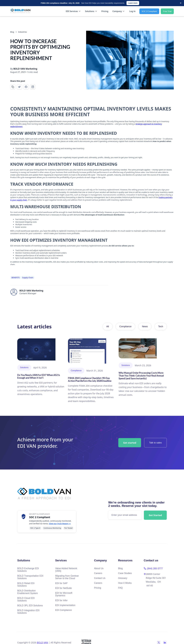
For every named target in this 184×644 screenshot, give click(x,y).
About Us (99, 568)
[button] (73, 11)
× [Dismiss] (181, 3)
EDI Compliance (64, 610)
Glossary (123, 578)
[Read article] (41, 367)
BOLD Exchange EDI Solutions (28, 570)
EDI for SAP (61, 583)
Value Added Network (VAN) (66, 570)
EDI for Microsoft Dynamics (64, 594)
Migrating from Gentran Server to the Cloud (67, 577)
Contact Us (100, 578)
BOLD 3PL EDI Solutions (30, 605)
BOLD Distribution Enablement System (28, 592)
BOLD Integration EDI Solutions (28, 612)
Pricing (105, 11)
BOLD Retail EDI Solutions (26, 585)
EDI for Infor (61, 600)
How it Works (125, 583)
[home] (21, 11)
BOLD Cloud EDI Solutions (26, 599)
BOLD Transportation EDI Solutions (30, 577)
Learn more (133, 3)
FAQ (120, 588)
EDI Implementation (65, 605)
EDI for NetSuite (64, 588)
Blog (120, 568)
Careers (98, 573)
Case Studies (125, 573)
